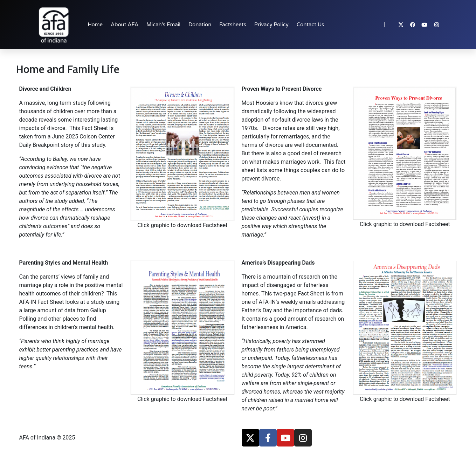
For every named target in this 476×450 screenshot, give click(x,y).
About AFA (125, 25)
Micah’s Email (163, 25)
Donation (200, 25)
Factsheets (233, 25)
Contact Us (310, 25)
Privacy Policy (271, 25)
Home (95, 25)
